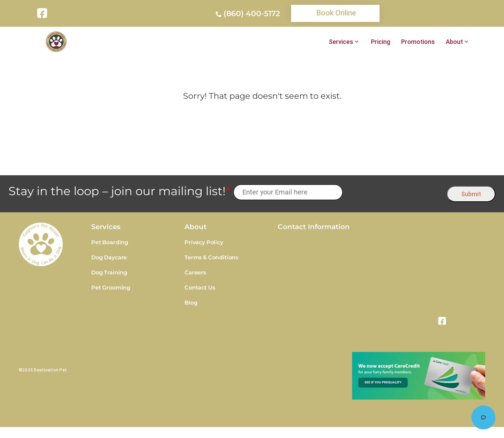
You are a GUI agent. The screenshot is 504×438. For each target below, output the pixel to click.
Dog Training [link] (109, 273)
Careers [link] (195, 273)
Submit (471, 194)
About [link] (454, 42)
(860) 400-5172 (252, 14)
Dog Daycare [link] (109, 257)
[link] (43, 13)
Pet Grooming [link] (111, 288)
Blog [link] (191, 303)
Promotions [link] (418, 42)
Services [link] (341, 42)
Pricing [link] (381, 42)
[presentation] (395, 192)
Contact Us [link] (200, 288)
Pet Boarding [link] (110, 242)
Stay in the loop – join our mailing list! (119, 191)
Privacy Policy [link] (204, 242)
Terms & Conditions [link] (211, 257)
